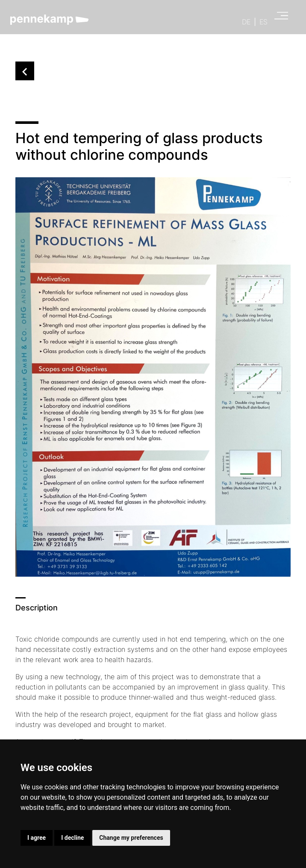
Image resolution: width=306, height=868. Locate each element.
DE (246, 22)
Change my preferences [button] (131, 838)
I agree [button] (37, 838)
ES (263, 22)
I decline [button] (72, 838)
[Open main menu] (279, 18)
